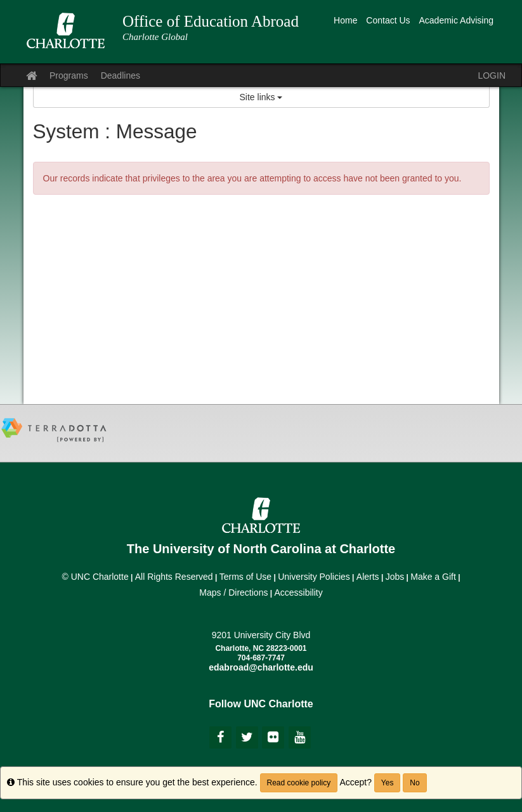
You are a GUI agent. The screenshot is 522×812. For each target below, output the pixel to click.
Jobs (395, 577)
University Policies (314, 577)
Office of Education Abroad (211, 21)
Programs (69, 75)
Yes (388, 783)
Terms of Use (245, 577)
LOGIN (492, 75)
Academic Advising (456, 20)
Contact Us (388, 20)
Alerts (368, 577)
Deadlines (121, 75)
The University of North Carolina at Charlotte (261, 549)
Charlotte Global (155, 37)
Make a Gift (433, 577)
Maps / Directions (233, 593)
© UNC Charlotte (95, 577)
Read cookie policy (299, 783)
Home (345, 20)
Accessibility (298, 593)
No (414, 783)
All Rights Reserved (174, 577)
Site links (261, 97)
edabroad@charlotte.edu (261, 667)
